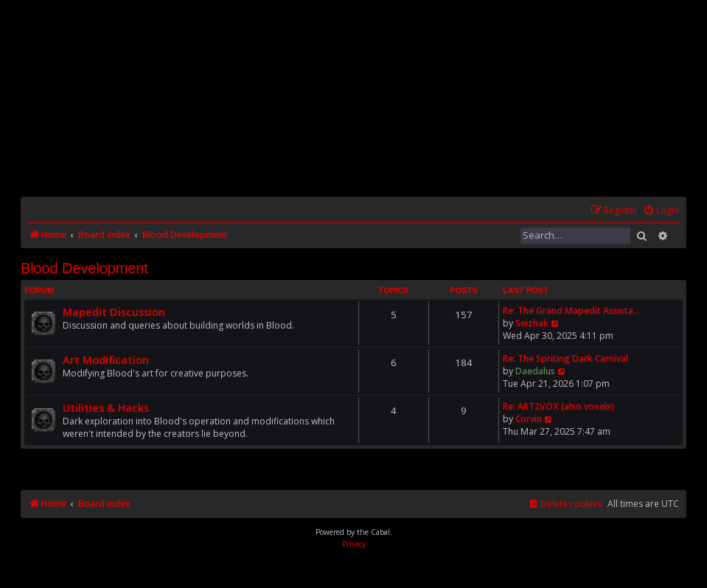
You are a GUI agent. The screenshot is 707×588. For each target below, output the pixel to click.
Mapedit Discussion (114, 312)
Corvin (529, 419)
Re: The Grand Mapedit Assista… (571, 311)
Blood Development (84, 268)
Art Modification (106, 360)
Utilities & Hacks (106, 407)
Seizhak (532, 323)
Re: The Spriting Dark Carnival (565, 358)
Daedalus (535, 371)
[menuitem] (661, 211)
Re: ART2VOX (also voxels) (558, 406)
